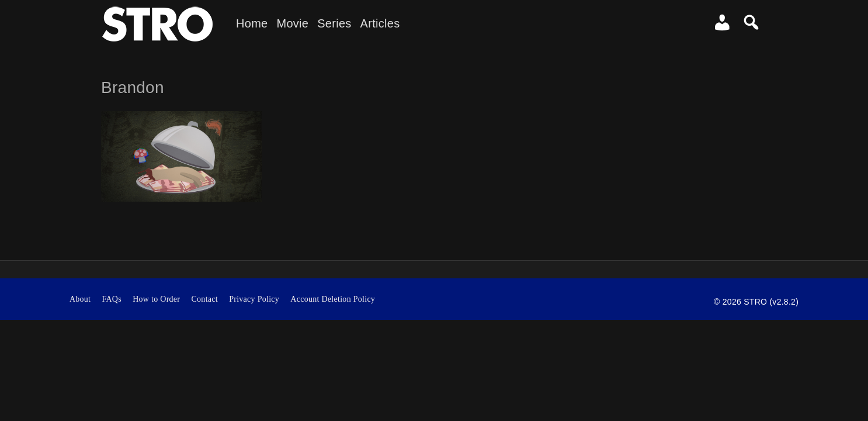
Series (334, 23)
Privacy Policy (254, 299)
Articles (380, 23)
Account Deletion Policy (333, 299)
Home (252, 23)
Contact (204, 299)
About (80, 299)
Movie (292, 23)
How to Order (156, 299)
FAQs (112, 299)
